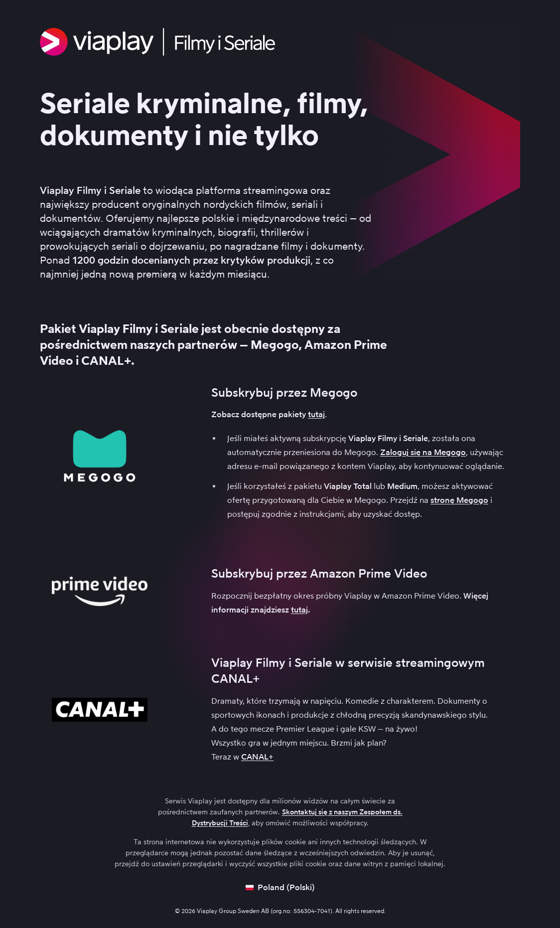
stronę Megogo (459, 500)
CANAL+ (257, 757)
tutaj (316, 414)
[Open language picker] (280, 888)
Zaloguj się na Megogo (423, 452)
